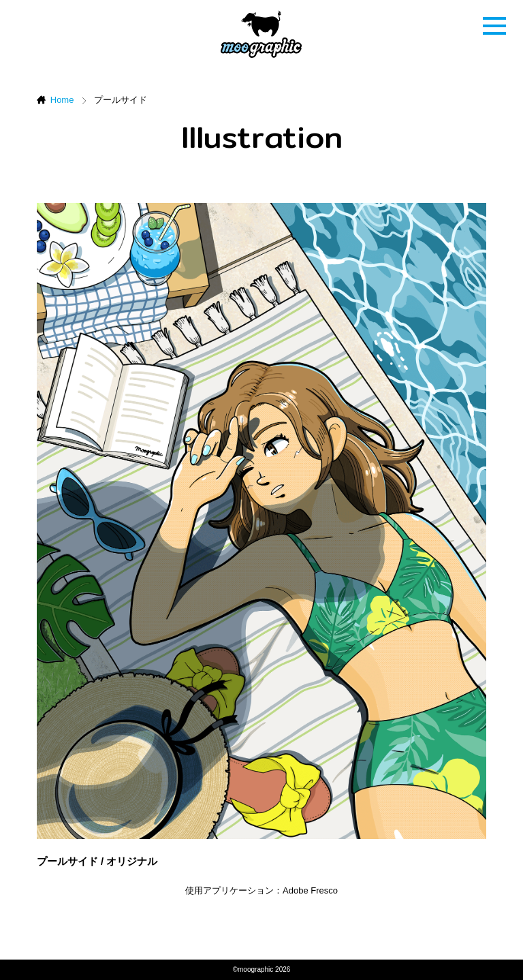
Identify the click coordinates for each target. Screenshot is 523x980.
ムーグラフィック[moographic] (261, 34)
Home (62, 100)
